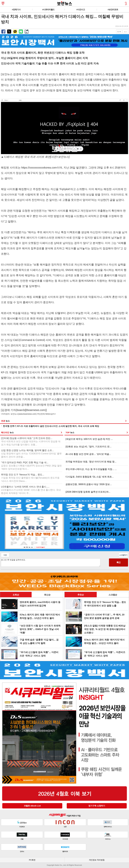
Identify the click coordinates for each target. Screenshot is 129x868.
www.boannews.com (27, 414)
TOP (70, 432)
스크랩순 (113, 595)
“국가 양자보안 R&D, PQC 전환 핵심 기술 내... (31, 466)
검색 (126, 4)
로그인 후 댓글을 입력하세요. (51, 563)
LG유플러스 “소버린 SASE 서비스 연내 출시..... (31, 490)
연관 (5, 421)
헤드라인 (7, 432)
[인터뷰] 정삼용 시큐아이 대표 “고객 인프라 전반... (31, 441)
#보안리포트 (113, 9)
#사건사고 (81, 9)
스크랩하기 (123, 555)
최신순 (47, 595)
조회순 (16, 595)
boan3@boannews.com (31, 410)
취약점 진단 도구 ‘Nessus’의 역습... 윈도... (30, 478)
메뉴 (3, 4)
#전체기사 (16, 9)
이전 (5, 555)
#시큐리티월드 (48, 9)
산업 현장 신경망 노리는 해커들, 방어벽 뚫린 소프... (31, 454)
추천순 (81, 595)
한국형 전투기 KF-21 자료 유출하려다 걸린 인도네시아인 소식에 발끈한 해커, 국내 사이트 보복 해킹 (51, 426)
